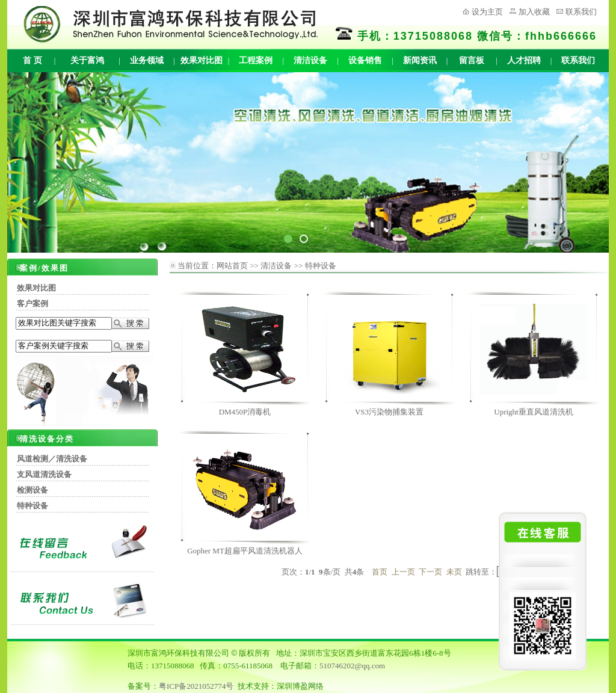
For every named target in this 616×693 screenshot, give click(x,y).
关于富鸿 (87, 60)
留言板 (472, 60)
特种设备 (32, 506)
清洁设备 (310, 60)
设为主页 (487, 12)
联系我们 (581, 12)
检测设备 (32, 490)
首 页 (32, 60)
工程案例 (256, 60)
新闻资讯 (420, 60)
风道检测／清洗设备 (52, 459)
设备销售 (365, 60)
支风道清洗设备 (44, 474)
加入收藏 (534, 12)
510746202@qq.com (352, 666)
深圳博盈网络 (300, 686)
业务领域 (147, 60)
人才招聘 (524, 60)
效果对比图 (202, 60)
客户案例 (32, 303)
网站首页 (232, 266)
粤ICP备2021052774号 (196, 686)
